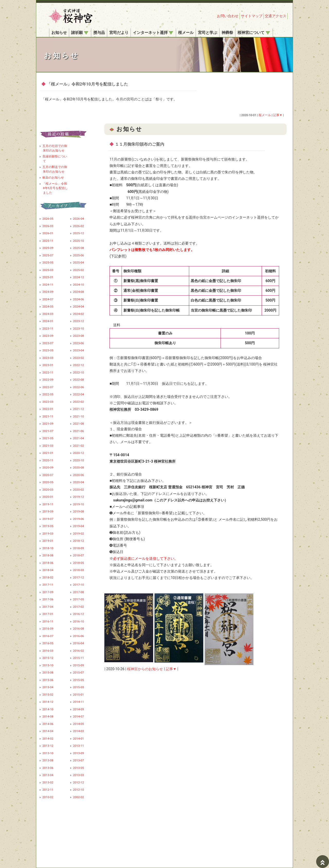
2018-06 (48, 563)
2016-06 (79, 636)
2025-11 (48, 241)
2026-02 (79, 226)
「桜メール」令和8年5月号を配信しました (55, 188)
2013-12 (48, 746)
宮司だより (119, 33)
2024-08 (79, 292)
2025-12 (79, 233)
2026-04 (79, 219)
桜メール (186, 33)
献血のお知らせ (53, 178)
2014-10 (48, 709)
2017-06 (48, 599)
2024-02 (79, 314)
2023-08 (79, 336)
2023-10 (79, 329)
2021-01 (48, 453)
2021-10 (79, 416)
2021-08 (79, 424)
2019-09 (48, 511)
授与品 (99, 33)
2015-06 (48, 680)
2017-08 (79, 592)
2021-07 (48, 431)
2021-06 (79, 431)
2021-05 (48, 438)
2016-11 (48, 621)
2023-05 (48, 350)
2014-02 (48, 739)
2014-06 (48, 724)
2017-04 (48, 607)
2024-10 (79, 285)
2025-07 (48, 255)
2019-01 (48, 541)
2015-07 (79, 673)
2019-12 (79, 497)
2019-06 (79, 519)
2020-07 (48, 475)
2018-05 (79, 563)
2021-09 (48, 424)
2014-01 (79, 739)
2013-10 (48, 753)
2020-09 (48, 468)
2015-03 (79, 687)
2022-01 (48, 409)
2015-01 (79, 695)
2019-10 (79, 504)
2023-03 (48, 358)
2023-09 (48, 336)
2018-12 (79, 541)
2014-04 (48, 731)
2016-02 (79, 651)
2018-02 (48, 577)
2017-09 (48, 592)
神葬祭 (227, 33)
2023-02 (79, 358)
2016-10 (79, 621)
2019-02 (79, 534)
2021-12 (79, 409)
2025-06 (79, 255)
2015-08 (48, 673)
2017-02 (79, 607)
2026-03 (48, 226)
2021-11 (48, 416)
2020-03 (48, 490)
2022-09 (48, 380)
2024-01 (48, 321)
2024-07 (48, 299)
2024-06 (79, 299)
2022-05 (48, 394)
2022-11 (48, 372)
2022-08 (79, 380)
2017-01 (48, 614)
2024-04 (79, 306)
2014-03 (79, 731)
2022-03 (48, 402)
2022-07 (48, 387)
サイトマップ (252, 16)
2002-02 (79, 797)
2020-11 (48, 460)
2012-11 (48, 790)
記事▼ (171, 669)
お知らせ (59, 33)
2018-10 (48, 548)
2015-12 (48, 658)
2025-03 (48, 270)
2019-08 (79, 511)
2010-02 (48, 797)
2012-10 (79, 790)
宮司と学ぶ (208, 33)
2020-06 (79, 475)
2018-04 (48, 570)
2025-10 (79, 241)
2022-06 (79, 387)
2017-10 (79, 585)
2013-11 (79, 746)
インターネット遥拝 (153, 33)
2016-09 (48, 629)
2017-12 (79, 577)
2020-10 (79, 460)
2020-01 (48, 497)
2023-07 (48, 343)
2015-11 (79, 658)
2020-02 (79, 490)
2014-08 (48, 716)
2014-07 (79, 716)
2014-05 (79, 724)
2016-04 (79, 643)
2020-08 (79, 468)
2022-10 (79, 372)
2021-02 (79, 446)
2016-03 (48, 651)
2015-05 (79, 680)
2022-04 (79, 394)
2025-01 (48, 277)
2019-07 (48, 519)
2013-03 (79, 775)
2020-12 (79, 453)
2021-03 (48, 446)
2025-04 (79, 263)
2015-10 (48, 665)
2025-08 (79, 248)
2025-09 (48, 248)
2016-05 (48, 643)
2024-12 (79, 277)
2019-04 (79, 526)
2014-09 (79, 709)
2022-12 (79, 365)
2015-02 (48, 695)
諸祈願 (80, 33)
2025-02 (79, 270)
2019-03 (48, 534)
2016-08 (79, 629)
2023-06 (79, 343)
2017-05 (79, 599)
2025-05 (48, 263)
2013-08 (48, 760)
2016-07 (48, 636)
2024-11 (48, 285)
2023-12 (79, 321)
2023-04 (79, 350)
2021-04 (79, 438)
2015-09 (79, 665)
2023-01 (48, 365)
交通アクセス (276, 16)
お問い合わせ (228, 16)
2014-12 (48, 702)
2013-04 (48, 775)
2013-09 (79, 753)
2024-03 (48, 314)
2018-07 (79, 555)
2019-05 (48, 526)
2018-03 (79, 570)
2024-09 (48, 292)
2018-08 (48, 555)
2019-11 (48, 504)
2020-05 (48, 482)
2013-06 (48, 768)
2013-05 (79, 768)
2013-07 (79, 760)
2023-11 (48, 329)
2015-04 (48, 687)
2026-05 (48, 219)
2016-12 (79, 614)
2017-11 (48, 585)
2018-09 (79, 548)
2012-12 (79, 782)
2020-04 (79, 482)
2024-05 (48, 306)
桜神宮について (254, 33)
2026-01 (48, 233)
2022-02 (79, 402)
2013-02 (48, 782)
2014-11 (79, 702)
